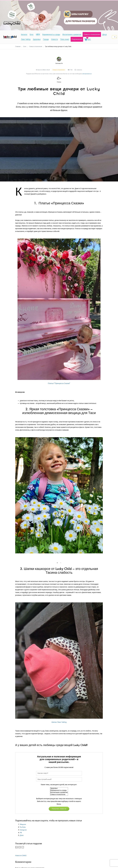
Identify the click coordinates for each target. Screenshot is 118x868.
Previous (13, 499)
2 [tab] (61, 563)
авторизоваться (87, 74)
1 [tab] (57, 563)
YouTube (23, 827)
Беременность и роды (59, 790)
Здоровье (59, 788)
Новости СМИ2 (21, 856)
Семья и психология (59, 795)
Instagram (23, 830)
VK (21, 833)
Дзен (22, 835)
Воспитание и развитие (59, 792)
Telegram (23, 824)
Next (105, 499)
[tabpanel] (59, 496)
